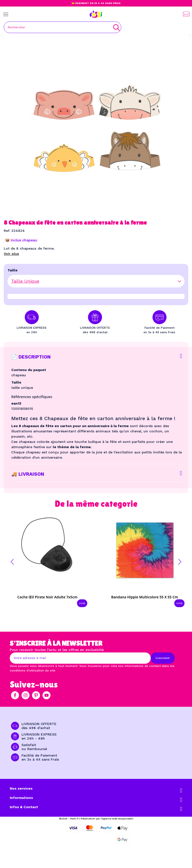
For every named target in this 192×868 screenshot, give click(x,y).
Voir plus (11, 254)
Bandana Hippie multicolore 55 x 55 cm (145, 597)
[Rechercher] (62, 27)
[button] (12, 562)
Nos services (21, 788)
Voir (82, 603)
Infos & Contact (24, 807)
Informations (21, 798)
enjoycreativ (126, 819)
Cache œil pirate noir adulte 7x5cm (47, 597)
